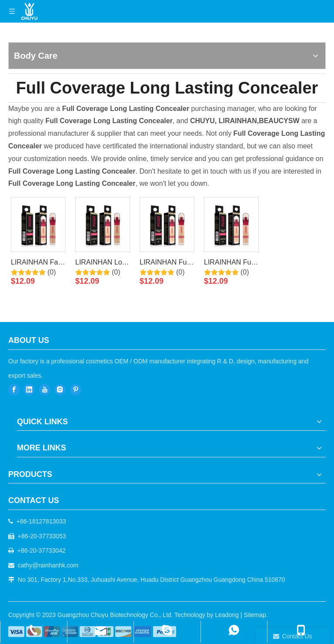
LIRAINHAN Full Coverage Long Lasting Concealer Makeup (165, 264)
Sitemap (255, 615)
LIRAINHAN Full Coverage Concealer (229, 264)
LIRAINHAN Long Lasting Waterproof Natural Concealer (102, 264)
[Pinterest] (76, 390)
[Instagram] (60, 390)
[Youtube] (45, 390)
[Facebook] (14, 390)
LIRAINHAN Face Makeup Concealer (38, 264)
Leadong (227, 615)
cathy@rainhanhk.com (48, 565)
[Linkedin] (29, 390)
